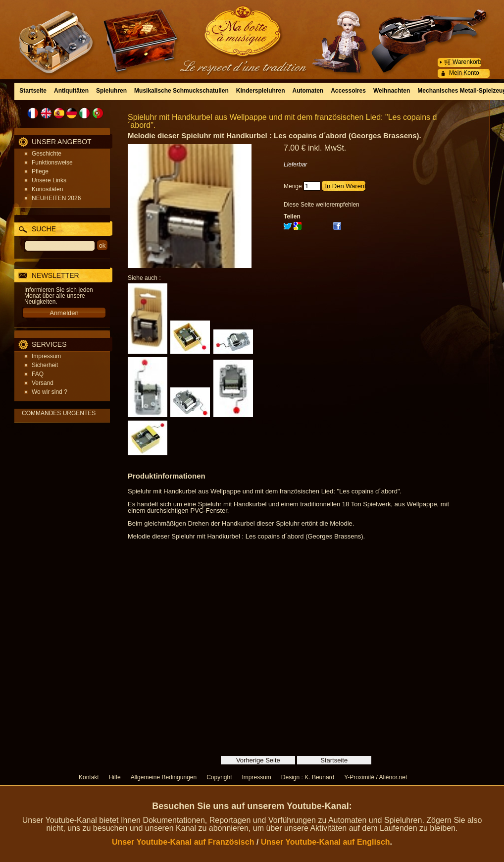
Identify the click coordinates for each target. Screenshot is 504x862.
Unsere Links (49, 180)
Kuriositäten (47, 189)
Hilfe (115, 777)
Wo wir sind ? (50, 392)
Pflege (40, 171)
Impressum (46, 356)
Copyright (219, 777)
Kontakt (89, 777)
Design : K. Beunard (308, 777)
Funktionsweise (52, 162)
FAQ (38, 374)
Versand (43, 383)
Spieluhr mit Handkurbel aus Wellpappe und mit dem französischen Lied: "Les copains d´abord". (282, 121)
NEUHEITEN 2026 (56, 198)
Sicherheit (45, 365)
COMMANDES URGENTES (59, 413)
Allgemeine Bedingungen (164, 777)
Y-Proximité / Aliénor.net (376, 777)
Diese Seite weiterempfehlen (322, 205)
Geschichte (47, 154)
